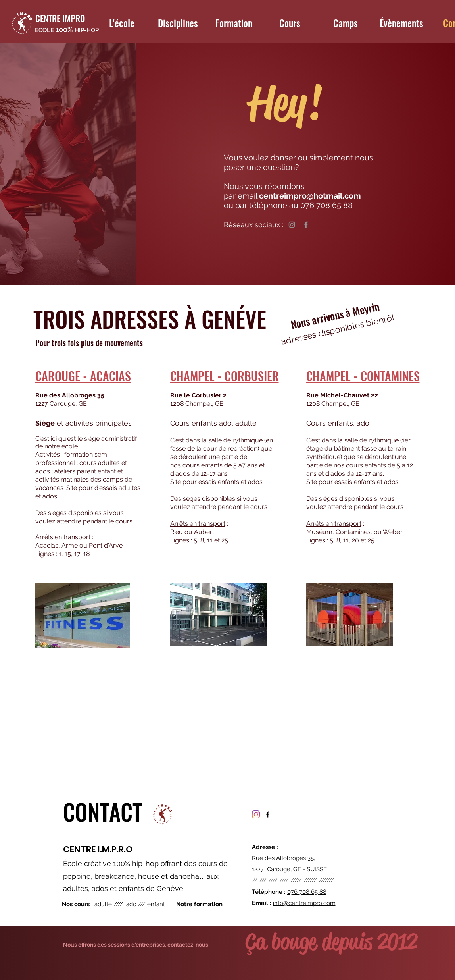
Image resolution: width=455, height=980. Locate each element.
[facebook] (268, 814)
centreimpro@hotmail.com (311, 196)
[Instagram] (292, 225)
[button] (122, 23)
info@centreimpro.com (304, 903)
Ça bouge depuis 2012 (331, 942)
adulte (103, 904)
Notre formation (199, 904)
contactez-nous (188, 945)
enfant (156, 904)
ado (131, 904)
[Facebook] (306, 225)
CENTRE (79, 849)
